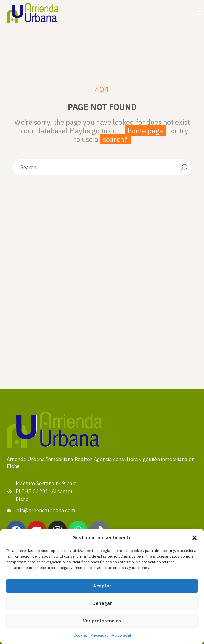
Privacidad (100, 635)
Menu (200, 13)
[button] (194, 538)
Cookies (80, 635)
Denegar (102, 603)
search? (115, 139)
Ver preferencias (102, 621)
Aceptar (102, 586)
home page (145, 131)
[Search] (102, 167)
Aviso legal (121, 635)
